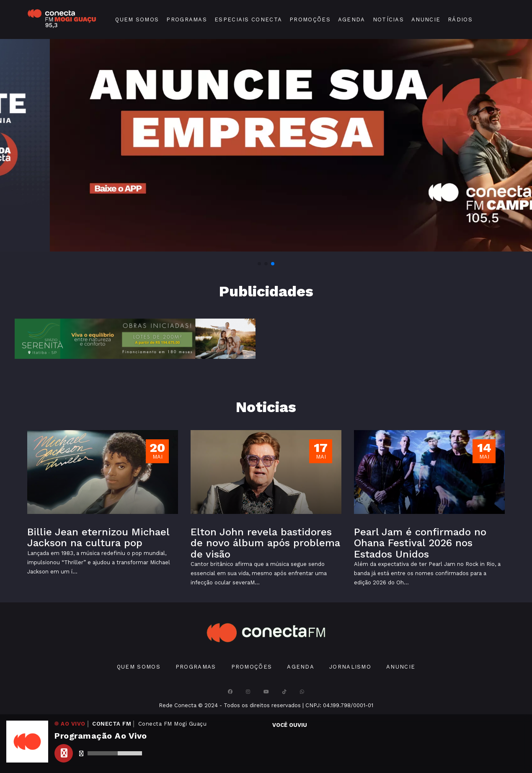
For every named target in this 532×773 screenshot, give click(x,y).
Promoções (310, 19)
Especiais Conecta (248, 19)
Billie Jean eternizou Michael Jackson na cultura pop (98, 537)
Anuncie (426, 19)
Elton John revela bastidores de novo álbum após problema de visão (265, 543)
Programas (187, 19)
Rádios (460, 19)
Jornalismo (350, 667)
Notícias (388, 19)
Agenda (352, 19)
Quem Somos (137, 19)
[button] (259, 264)
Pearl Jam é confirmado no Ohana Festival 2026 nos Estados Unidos (420, 543)
